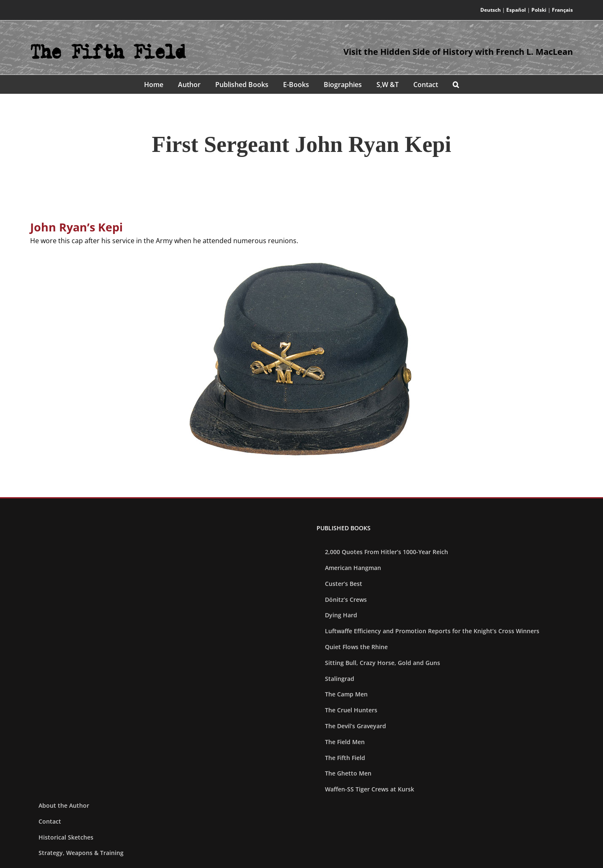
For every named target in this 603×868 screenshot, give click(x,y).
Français (562, 10)
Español (516, 10)
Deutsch (491, 10)
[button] (456, 84)
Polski (539, 10)
